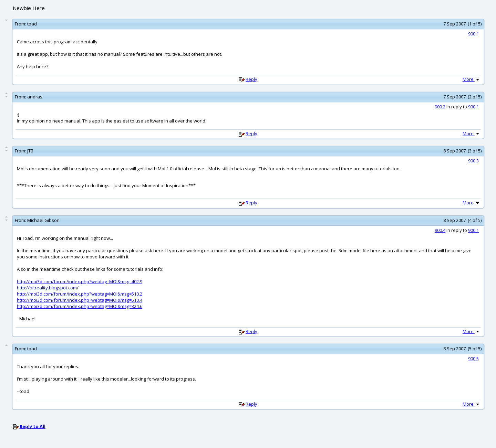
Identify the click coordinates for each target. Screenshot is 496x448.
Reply (251, 79)
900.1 (473, 34)
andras (35, 97)
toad (32, 24)
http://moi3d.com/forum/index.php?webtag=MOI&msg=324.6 (80, 306)
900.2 (440, 107)
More (472, 79)
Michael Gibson (43, 220)
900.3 (473, 161)
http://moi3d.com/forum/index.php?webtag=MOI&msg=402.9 (80, 281)
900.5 (473, 359)
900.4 (440, 230)
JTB (30, 151)
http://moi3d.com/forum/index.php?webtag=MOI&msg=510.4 (80, 300)
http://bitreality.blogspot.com (47, 288)
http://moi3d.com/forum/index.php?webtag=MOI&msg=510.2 (80, 294)
